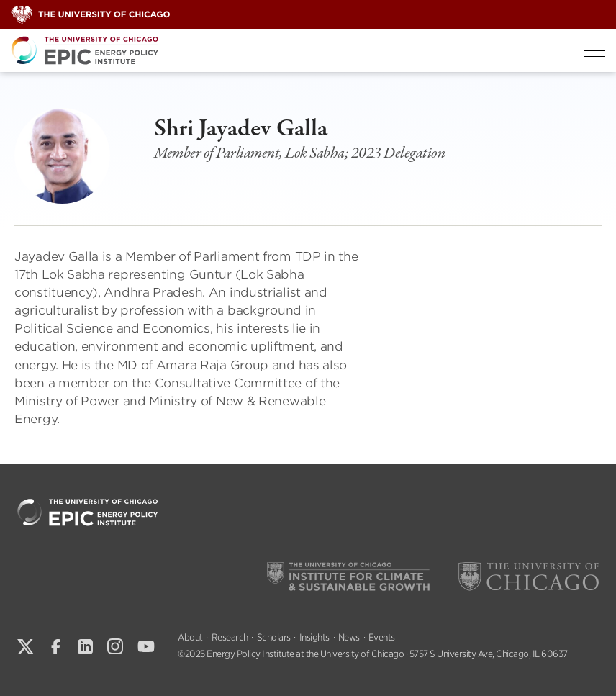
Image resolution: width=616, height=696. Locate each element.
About (190, 637)
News (349, 637)
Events (382, 637)
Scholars (274, 637)
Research (230, 637)
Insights (314, 637)
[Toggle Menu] (595, 51)
